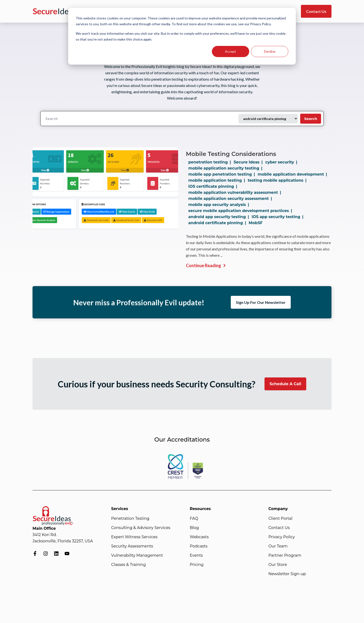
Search (311, 119)
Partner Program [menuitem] (285, 555)
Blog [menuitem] (194, 528)
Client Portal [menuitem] (280, 518)
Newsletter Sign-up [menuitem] (287, 574)
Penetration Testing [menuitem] (130, 518)
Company (278, 509)
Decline (270, 51)
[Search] (140, 119)
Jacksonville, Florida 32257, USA (63, 541)
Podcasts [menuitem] (199, 546)
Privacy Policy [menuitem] (282, 537)
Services (120, 509)
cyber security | (282, 162)
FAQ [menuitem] (194, 518)
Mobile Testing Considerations (231, 154)
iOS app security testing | (278, 217)
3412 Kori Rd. (45, 535)
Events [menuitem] (196, 555)
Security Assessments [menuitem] (132, 546)
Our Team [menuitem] (278, 546)
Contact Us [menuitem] (279, 528)
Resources (200, 509)
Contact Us (316, 11)
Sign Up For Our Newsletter (261, 302)
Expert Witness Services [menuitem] (134, 537)
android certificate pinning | (218, 223)
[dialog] (182, 36)
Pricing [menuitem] (197, 565)
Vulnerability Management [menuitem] (137, 555)
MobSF (256, 223)
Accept (231, 51)
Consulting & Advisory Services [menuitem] (141, 528)
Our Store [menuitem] (278, 565)
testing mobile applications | (278, 180)
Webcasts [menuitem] (199, 537)
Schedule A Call (285, 384)
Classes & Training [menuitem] (128, 565)
